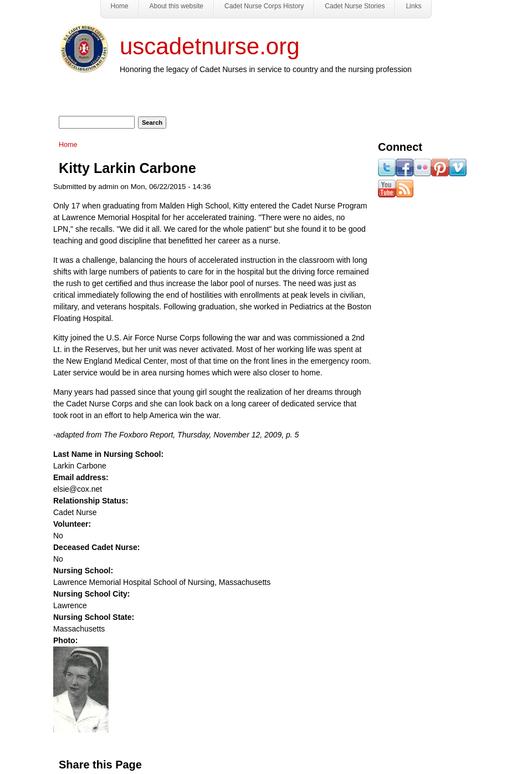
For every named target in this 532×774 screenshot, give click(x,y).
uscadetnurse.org (210, 46)
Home (68, 145)
